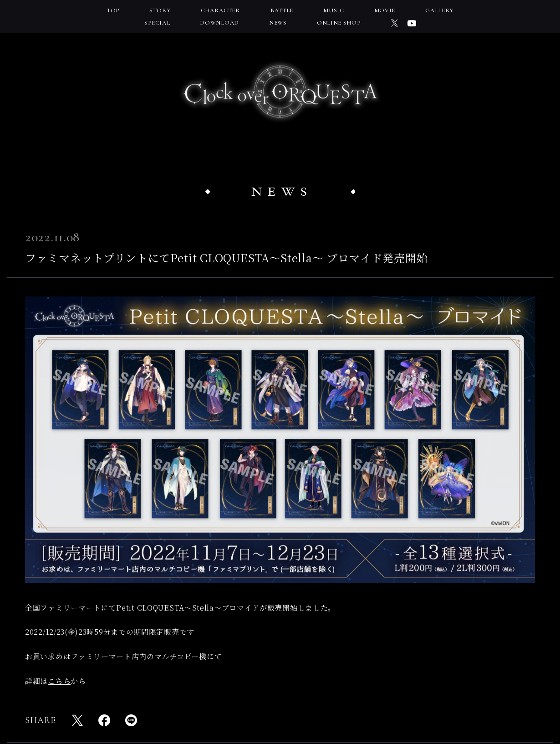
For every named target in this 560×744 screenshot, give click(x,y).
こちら (59, 681)
